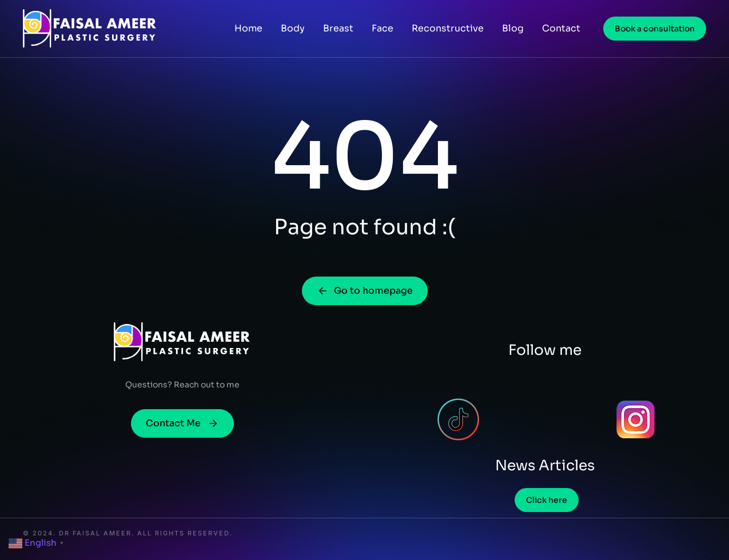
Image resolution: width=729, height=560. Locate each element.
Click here (547, 500)
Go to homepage (365, 291)
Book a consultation (655, 29)
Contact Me (182, 423)
